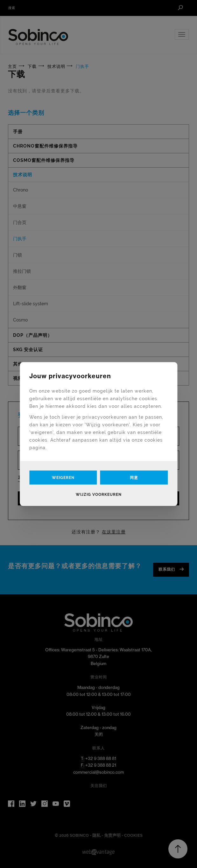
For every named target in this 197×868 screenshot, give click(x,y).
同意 (134, 477)
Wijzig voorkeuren (99, 494)
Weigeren (63, 477)
